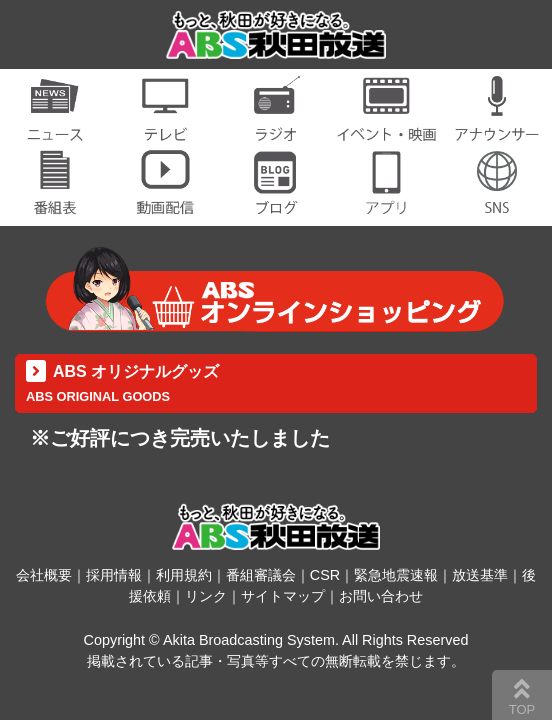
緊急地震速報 (396, 575)
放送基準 (480, 575)
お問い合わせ (381, 596)
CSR (325, 575)
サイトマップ (283, 596)
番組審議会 (261, 575)
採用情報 (114, 575)
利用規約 (184, 575)
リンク (206, 596)
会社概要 (44, 575)
